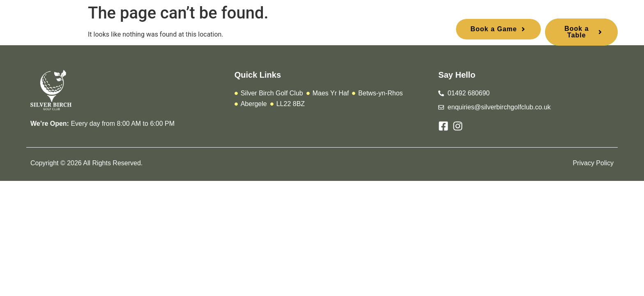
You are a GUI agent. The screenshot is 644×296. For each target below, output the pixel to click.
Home (152, 31)
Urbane (269, 31)
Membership (224, 31)
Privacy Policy (593, 163)
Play (183, 31)
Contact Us (370, 31)
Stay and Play (317, 31)
